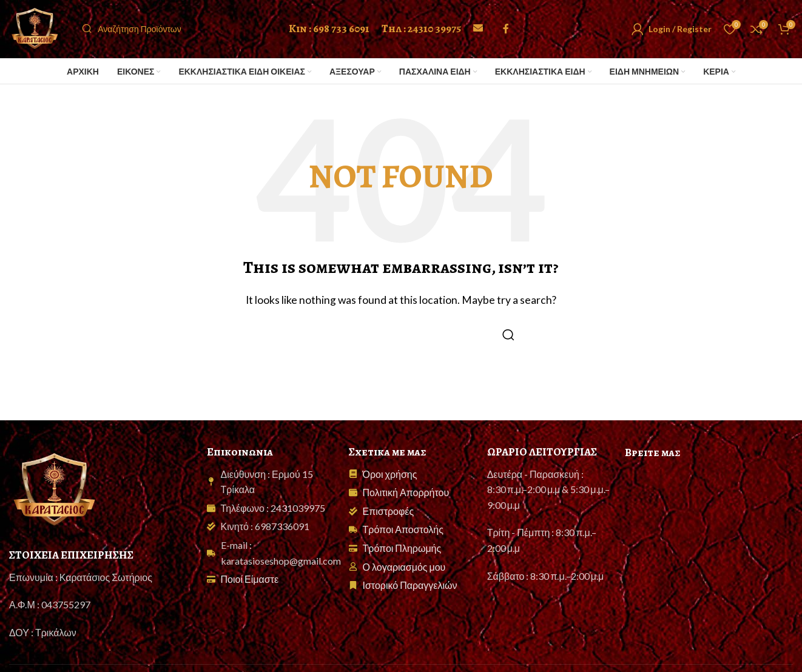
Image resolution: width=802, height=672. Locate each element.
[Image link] (55, 504)
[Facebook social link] (506, 36)
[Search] (182, 36)
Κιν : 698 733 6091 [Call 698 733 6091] (329, 36)
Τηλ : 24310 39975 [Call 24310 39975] (421, 36)
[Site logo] (42, 35)
